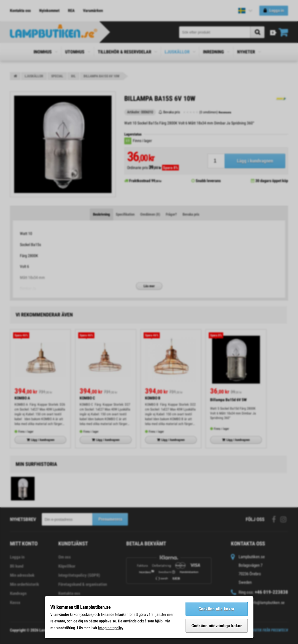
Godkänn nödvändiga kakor (217, 626)
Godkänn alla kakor (216, 609)
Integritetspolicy (111, 628)
